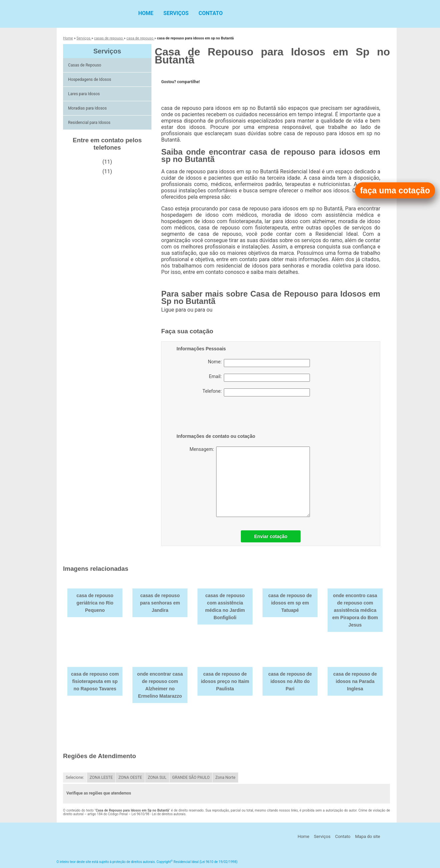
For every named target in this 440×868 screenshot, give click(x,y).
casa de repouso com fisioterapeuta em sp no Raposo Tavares (95, 681)
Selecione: (75, 777)
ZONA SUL (157, 777)
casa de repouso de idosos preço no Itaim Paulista (225, 681)
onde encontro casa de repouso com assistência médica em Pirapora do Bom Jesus (355, 610)
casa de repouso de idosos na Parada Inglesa (355, 681)
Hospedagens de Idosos (90, 79)
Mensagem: (250, 482)
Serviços (176, 13)
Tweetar (170, 92)
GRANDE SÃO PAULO (191, 777)
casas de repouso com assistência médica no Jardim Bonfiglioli (225, 606)
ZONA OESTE (130, 777)
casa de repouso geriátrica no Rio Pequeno (95, 603)
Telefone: (256, 392)
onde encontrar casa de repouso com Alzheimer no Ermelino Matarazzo (160, 685)
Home (146, 13)
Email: (259, 378)
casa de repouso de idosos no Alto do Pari (290, 681)
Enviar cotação (271, 536)
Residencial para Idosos (90, 123)
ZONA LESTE (101, 777)
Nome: (259, 363)
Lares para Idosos (84, 94)
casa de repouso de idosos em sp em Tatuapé (290, 603)
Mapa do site (367, 836)
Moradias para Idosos (88, 108)
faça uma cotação (395, 190)
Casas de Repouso (85, 65)
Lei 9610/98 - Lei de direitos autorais (158, 814)
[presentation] (219, 416)
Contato (210, 13)
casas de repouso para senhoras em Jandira (160, 603)
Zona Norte (225, 777)
